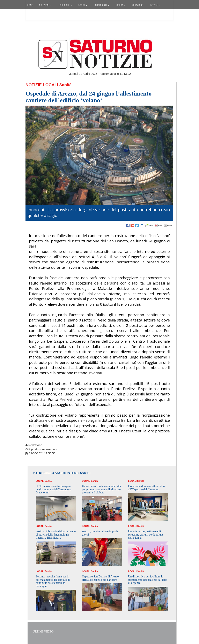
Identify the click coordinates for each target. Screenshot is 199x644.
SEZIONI (45, 5)
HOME (30, 5)
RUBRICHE (65, 5)
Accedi (33, 15)
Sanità (65, 85)
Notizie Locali (42, 85)
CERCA (121, 5)
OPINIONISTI (102, 5)
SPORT (83, 5)
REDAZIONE (138, 5)
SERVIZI (155, 5)
